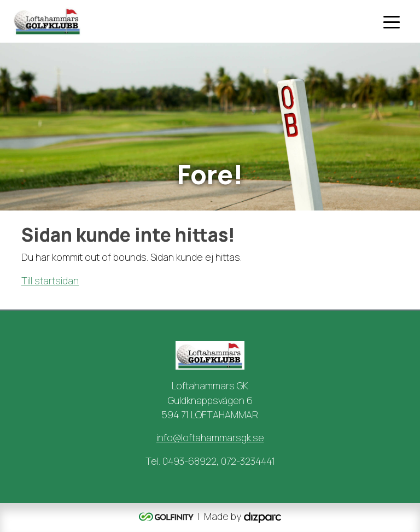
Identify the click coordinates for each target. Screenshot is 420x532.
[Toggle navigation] (392, 21)
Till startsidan (50, 280)
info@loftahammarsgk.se (210, 437)
